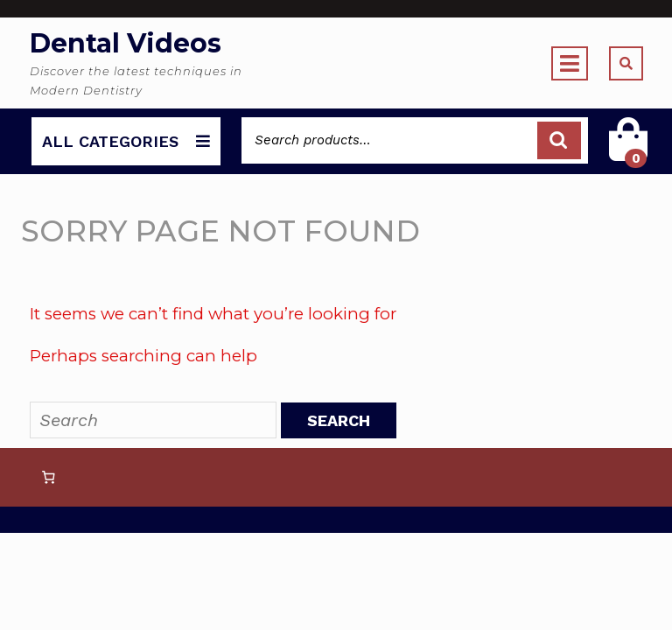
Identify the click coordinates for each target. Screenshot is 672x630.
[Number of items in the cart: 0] (48, 478)
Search (559, 140)
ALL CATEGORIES (126, 141)
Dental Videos (126, 43)
